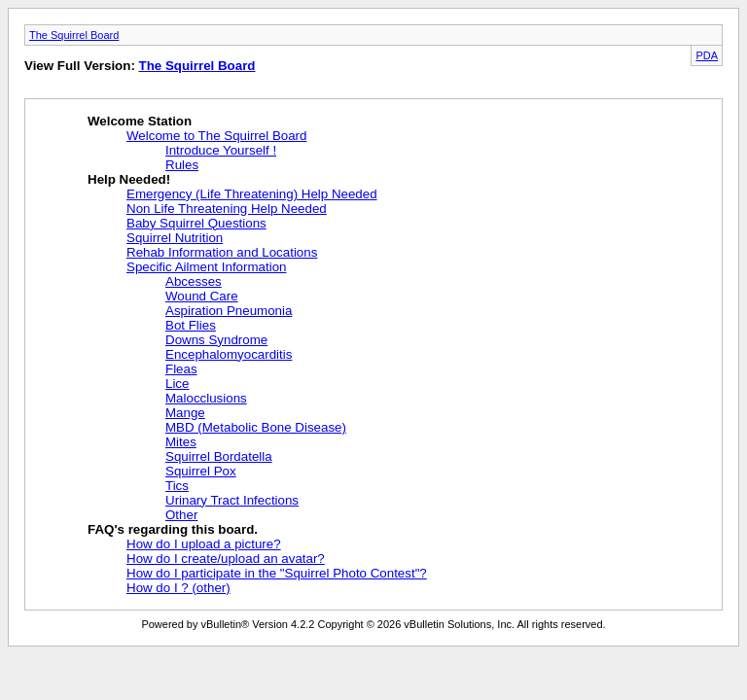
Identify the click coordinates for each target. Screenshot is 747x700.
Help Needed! (129, 179)
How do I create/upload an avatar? (226, 559)
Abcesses (194, 281)
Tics (177, 486)
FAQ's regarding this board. (173, 529)
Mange (185, 413)
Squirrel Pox (201, 471)
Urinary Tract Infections (232, 500)
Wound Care (202, 296)
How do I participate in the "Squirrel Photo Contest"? (277, 573)
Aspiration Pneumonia (229, 311)
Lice (177, 384)
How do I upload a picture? (204, 544)
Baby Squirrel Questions (196, 223)
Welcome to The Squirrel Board (216, 136)
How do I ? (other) (178, 588)
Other (181, 515)
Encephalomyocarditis (229, 354)
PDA (707, 55)
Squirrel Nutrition (175, 238)
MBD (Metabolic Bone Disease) (256, 427)
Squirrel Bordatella (219, 456)
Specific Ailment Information (206, 267)
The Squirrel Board (74, 35)
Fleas (181, 369)
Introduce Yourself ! (221, 150)
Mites (181, 442)
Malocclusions (206, 398)
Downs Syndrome (216, 340)
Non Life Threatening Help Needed (227, 209)
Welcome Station (140, 121)
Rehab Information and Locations (222, 252)
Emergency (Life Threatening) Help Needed (252, 194)
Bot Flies (191, 325)
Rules (182, 165)
